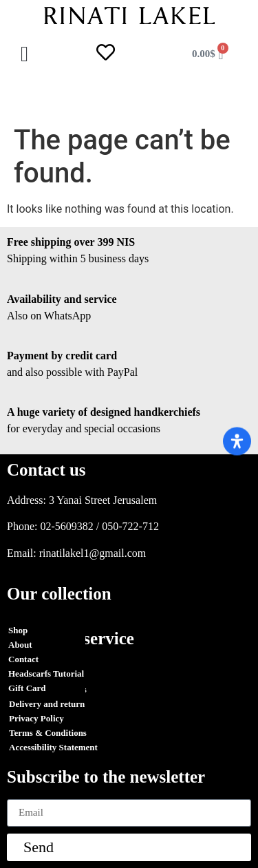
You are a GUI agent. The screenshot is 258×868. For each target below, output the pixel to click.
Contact (23, 659)
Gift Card (27, 688)
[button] (24, 54)
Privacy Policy (36, 718)
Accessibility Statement (53, 747)
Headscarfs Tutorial (46, 674)
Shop (18, 630)
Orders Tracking (41, 675)
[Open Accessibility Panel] (237, 441)
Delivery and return (47, 704)
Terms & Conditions (48, 689)
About (20, 645)
